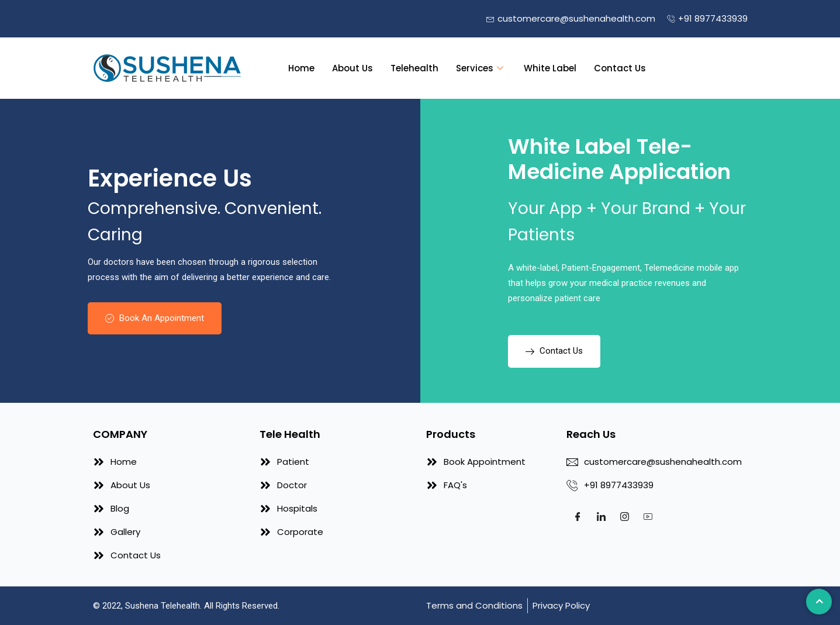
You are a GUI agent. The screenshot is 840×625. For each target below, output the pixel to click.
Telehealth (414, 68)
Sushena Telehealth (163, 606)
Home (301, 68)
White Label (550, 68)
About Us (352, 68)
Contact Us (620, 68)
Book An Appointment (155, 318)
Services (481, 68)
